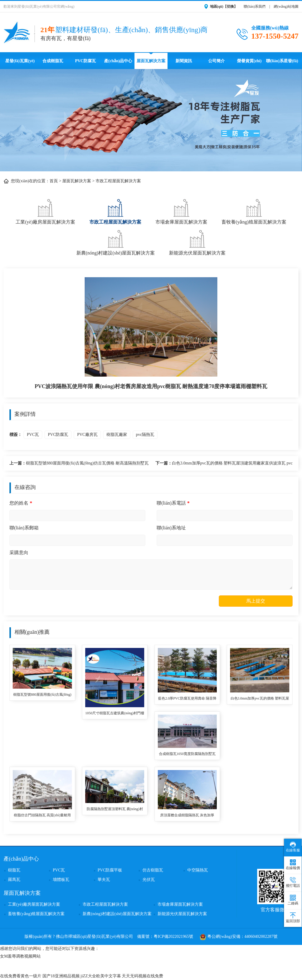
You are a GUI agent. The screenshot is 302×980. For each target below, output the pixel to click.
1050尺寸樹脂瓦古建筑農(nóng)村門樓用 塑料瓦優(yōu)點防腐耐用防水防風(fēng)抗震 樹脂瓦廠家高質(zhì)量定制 (115, 714)
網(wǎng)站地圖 (286, 6)
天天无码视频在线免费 (142, 976)
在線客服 (293, 847)
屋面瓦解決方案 (151, 61)
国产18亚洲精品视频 (61, 976)
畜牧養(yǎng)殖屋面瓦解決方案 (254, 211)
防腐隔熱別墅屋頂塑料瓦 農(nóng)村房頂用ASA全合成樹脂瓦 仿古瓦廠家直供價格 (115, 809)
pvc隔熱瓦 (145, 435)
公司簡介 (216, 61)
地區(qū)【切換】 (224, 6)
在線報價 (293, 865)
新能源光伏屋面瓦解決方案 (197, 242)
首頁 (54, 181)
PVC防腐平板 (110, 870)
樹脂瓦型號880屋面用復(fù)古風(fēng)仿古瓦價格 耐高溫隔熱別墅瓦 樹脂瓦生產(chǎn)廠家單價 (79, 464)
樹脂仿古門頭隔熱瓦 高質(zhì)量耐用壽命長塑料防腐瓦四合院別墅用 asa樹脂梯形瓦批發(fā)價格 (42, 816)
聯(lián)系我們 (255, 6)
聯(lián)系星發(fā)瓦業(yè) (282, 64)
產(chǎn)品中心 (118, 61)
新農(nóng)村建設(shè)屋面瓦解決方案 (116, 242)
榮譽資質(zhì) (249, 61)
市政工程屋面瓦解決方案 (118, 181)
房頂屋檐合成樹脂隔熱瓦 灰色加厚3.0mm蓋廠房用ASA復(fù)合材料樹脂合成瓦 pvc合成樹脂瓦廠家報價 (187, 816)
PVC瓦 (33, 435)
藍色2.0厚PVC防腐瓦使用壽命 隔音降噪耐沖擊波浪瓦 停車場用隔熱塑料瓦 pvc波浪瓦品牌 (187, 699)
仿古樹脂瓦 (153, 870)
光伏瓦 (149, 880)
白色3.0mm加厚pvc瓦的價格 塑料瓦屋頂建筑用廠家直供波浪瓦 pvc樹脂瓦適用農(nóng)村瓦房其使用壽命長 (224, 464)
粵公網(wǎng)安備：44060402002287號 (239, 937)
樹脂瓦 (14, 870)
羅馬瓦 (14, 880)
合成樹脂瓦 (53, 61)
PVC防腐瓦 (85, 61)
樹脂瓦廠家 (117, 435)
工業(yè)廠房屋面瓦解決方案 (45, 211)
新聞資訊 (184, 61)
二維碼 (293, 900)
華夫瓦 (104, 880)
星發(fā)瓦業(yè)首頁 (20, 64)
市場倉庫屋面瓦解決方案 (181, 211)
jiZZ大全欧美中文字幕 (101, 976)
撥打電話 (293, 882)
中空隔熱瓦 (198, 870)
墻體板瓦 (61, 880)
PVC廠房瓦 (87, 435)
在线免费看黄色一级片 (21, 976)
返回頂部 (293, 918)
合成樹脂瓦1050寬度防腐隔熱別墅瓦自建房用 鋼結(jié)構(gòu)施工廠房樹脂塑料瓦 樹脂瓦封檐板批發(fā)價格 (187, 754)
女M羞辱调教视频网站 (20, 956)
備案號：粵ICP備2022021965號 (165, 937)
